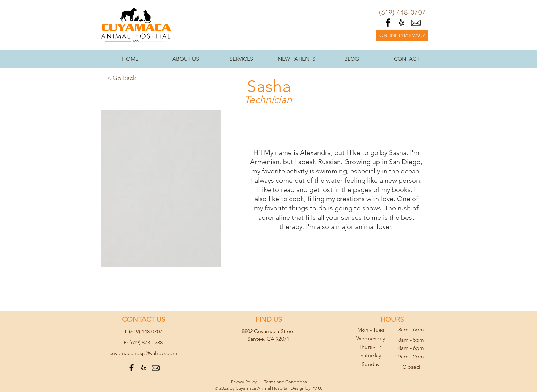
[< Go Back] (121, 78)
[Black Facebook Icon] (388, 22)
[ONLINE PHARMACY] (402, 36)
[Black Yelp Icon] (402, 22)
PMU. (317, 388)
